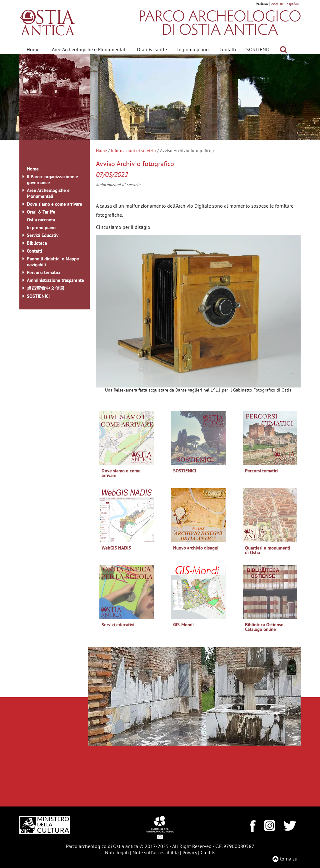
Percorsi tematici (44, 272)
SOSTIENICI (259, 49)
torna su (289, 859)
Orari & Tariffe (152, 49)
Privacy (190, 852)
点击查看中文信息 (46, 288)
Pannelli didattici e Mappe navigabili (53, 262)
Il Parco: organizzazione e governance (52, 180)
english (277, 4)
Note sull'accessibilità (156, 852)
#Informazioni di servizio (118, 185)
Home (33, 49)
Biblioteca (37, 243)
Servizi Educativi (43, 235)
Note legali (117, 852)
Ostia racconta (41, 220)
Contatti (228, 49)
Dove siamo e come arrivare (55, 204)
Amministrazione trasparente (55, 280)
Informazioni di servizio (133, 150)
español (293, 4)
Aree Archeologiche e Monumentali (89, 49)
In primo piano (193, 49)
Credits (208, 852)
